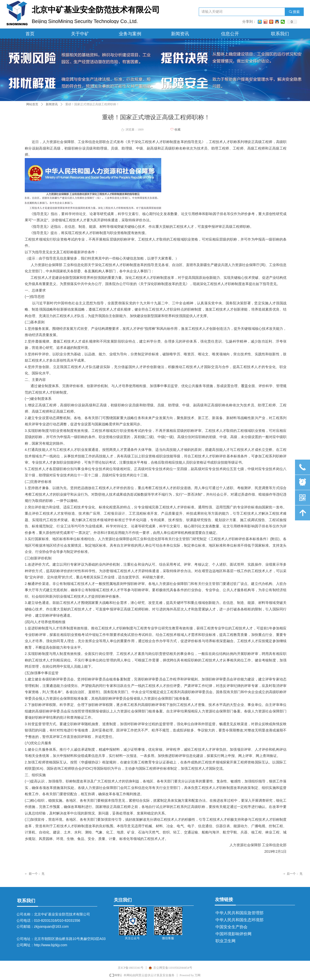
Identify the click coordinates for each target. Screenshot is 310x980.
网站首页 (32, 104)
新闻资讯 (52, 104)
